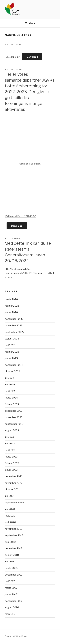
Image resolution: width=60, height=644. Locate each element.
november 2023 (14, 417)
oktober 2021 (12, 489)
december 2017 (14, 575)
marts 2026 (11, 299)
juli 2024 (9, 378)
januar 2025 (11, 358)
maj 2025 (10, 345)
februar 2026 (12, 306)
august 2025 (12, 339)
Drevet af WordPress (16, 636)
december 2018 (14, 548)
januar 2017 (11, 594)
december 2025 (14, 319)
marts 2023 (11, 457)
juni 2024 (10, 385)
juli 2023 (9, 437)
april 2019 (10, 542)
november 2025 (14, 326)
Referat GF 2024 (13, 57)
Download (32, 57)
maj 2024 (10, 391)
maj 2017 (10, 581)
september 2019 (14, 535)
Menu (30, 23)
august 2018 (12, 555)
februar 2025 (12, 352)
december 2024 (14, 365)
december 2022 (14, 476)
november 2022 (14, 483)
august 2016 (12, 607)
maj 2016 (10, 614)
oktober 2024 (12, 371)
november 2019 (14, 529)
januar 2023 (11, 470)
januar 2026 (11, 312)
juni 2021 (10, 496)
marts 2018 (11, 568)
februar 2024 (12, 404)
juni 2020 (10, 509)
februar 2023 (12, 463)
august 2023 (12, 430)
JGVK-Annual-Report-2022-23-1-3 (20, 216)
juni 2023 (10, 444)
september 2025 (14, 332)
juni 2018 (10, 562)
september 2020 (14, 503)
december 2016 (14, 601)
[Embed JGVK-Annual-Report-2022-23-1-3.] (30, 164)
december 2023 (14, 411)
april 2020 (10, 522)
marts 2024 (11, 398)
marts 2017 (11, 588)
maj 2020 (10, 516)
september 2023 (14, 424)
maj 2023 (10, 450)
